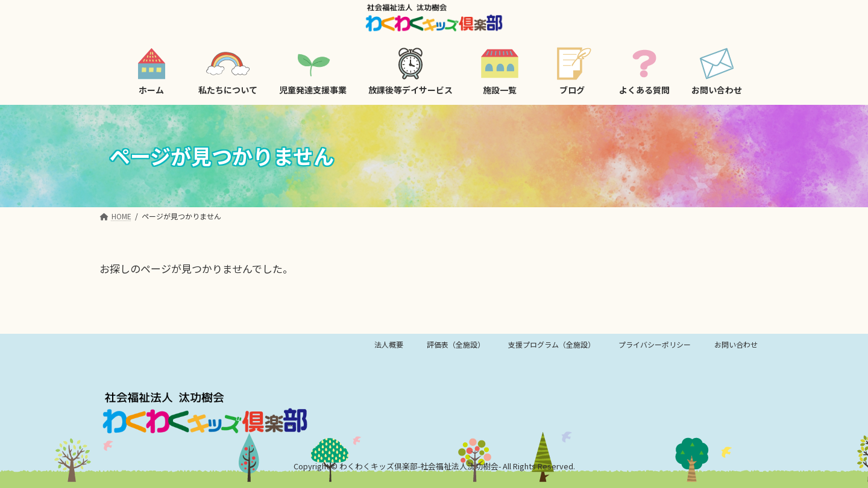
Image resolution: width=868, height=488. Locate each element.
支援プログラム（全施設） (552, 344)
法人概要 (389, 344)
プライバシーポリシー (655, 344)
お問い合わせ (736, 344)
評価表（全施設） (456, 344)
